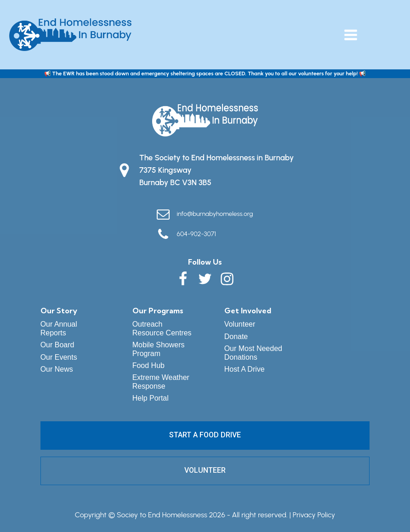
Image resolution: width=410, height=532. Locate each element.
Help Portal (151, 398)
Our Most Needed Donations (253, 353)
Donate (236, 337)
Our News (57, 369)
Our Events (59, 357)
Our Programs (158, 311)
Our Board (57, 345)
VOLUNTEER (205, 470)
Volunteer (240, 324)
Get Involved (248, 311)
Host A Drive (245, 369)
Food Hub (148, 365)
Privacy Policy (314, 515)
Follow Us (205, 262)
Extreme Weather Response (161, 382)
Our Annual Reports (59, 328)
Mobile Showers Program (159, 349)
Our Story (59, 311)
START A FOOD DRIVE (205, 435)
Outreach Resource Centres (162, 328)
